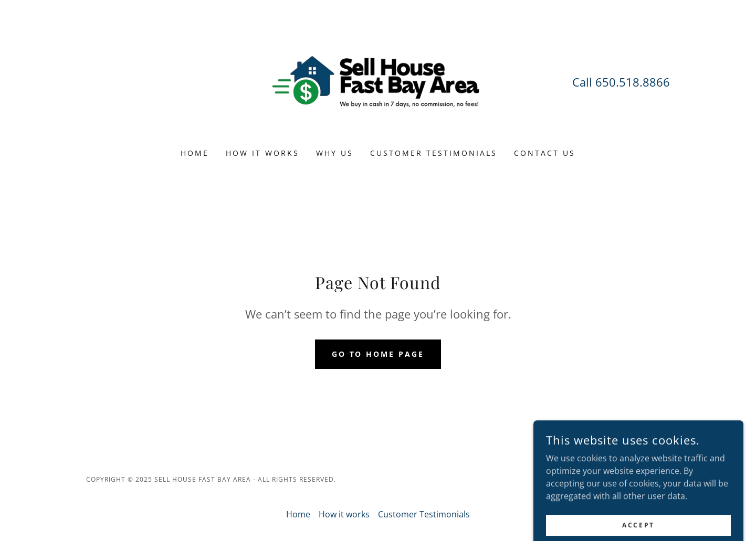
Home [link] (195, 153)
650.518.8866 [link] (633, 82)
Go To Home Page (378, 354)
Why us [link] (335, 153)
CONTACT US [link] (545, 153)
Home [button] (298, 514)
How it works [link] (262, 153)
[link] (378, 81)
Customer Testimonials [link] (434, 153)
